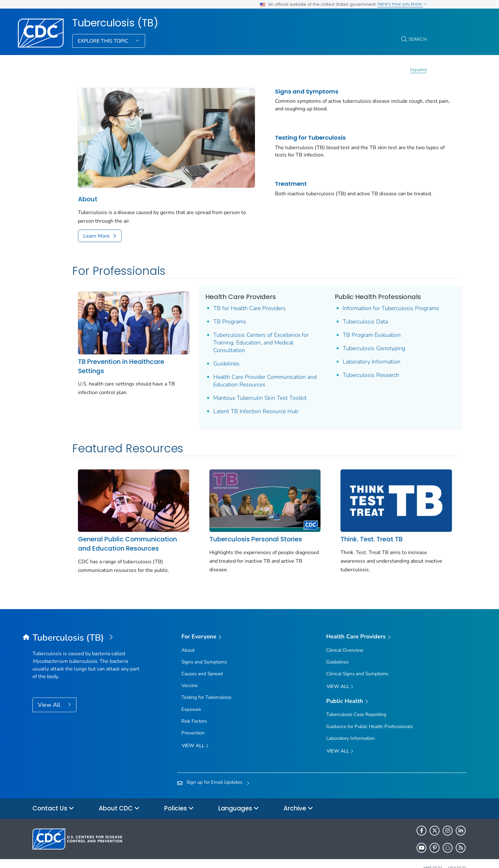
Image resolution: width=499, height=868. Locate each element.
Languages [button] (239, 794)
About (88, 191)
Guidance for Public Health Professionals (369, 712)
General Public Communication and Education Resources (127, 529)
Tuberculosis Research (351, 366)
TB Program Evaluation (351, 326)
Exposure (191, 695)
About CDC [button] (119, 794)
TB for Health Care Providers (239, 300)
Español (418, 70)
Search (418, 39)
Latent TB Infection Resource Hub (246, 403)
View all (195, 732)
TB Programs (220, 313)
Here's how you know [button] (402, 4)
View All (50, 690)
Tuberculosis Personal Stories (245, 525)
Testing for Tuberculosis (295, 138)
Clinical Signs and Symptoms (357, 659)
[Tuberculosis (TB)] (87, 624)
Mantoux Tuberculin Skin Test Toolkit (250, 389)
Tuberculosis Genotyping (354, 340)
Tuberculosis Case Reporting (356, 700)
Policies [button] (179, 794)
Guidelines (216, 355)
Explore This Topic (104, 41)
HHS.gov (433, 853)
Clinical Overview (345, 635)
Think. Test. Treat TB (351, 525)
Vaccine (190, 671)
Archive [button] (298, 794)
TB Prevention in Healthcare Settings (121, 352)
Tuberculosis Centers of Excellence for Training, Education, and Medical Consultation (251, 334)
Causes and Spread (202, 659)
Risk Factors (194, 706)
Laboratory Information (351, 353)
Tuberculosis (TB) (115, 23)
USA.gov (457, 853)
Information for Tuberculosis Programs (371, 300)
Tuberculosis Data (345, 313)
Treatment (276, 184)
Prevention (193, 719)
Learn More (97, 227)
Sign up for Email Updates (214, 767)
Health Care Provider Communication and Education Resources (249, 372)
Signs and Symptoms (291, 91)
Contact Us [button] (53, 794)
